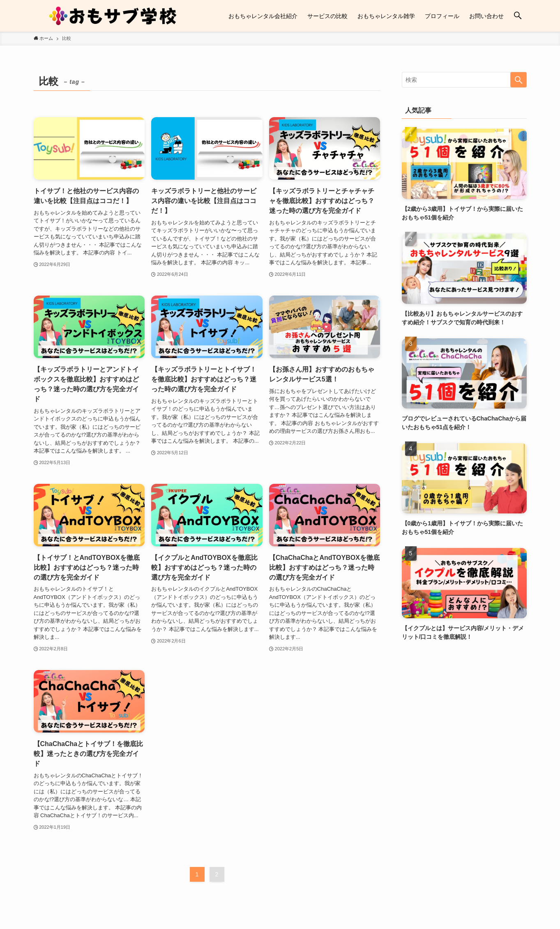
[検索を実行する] (519, 80)
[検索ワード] (464, 80)
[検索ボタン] (518, 16)
